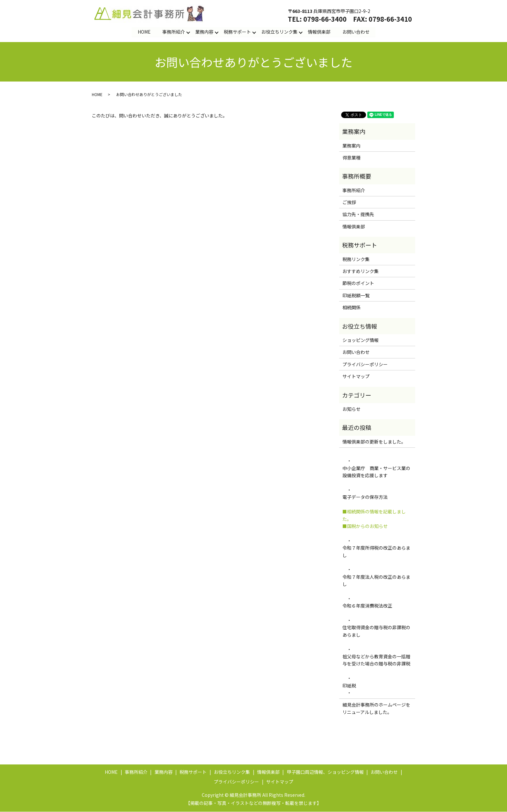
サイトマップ (356, 377)
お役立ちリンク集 (279, 32)
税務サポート (237, 32)
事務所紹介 (174, 32)
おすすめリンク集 (361, 271)
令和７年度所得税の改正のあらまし (376, 552)
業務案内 (351, 146)
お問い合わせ (356, 32)
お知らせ (351, 409)
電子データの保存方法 (365, 497)
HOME (144, 32)
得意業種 (351, 158)
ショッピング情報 (361, 340)
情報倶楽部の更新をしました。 (374, 442)
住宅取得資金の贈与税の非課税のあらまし (376, 631)
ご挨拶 (349, 203)
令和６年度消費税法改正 (367, 606)
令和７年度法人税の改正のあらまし (376, 580)
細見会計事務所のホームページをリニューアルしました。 (376, 708)
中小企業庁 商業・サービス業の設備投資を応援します (376, 472)
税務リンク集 (356, 259)
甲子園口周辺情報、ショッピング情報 (325, 772)
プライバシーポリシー (365, 364)
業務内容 (204, 32)
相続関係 (351, 308)
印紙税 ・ (349, 689)
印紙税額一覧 (356, 295)
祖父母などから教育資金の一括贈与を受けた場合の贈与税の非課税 (377, 660)
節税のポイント (358, 283)
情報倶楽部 (319, 32)
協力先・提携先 (358, 214)
